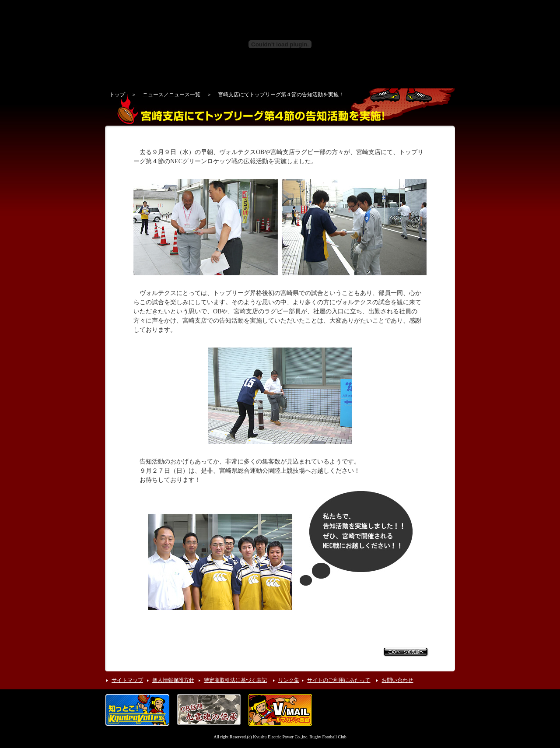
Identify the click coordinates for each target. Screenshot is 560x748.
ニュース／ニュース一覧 (171, 95)
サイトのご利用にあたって (339, 680)
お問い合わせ (397, 680)
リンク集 (289, 680)
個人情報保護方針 (173, 680)
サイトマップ (127, 680)
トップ (117, 95)
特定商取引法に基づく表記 (235, 680)
